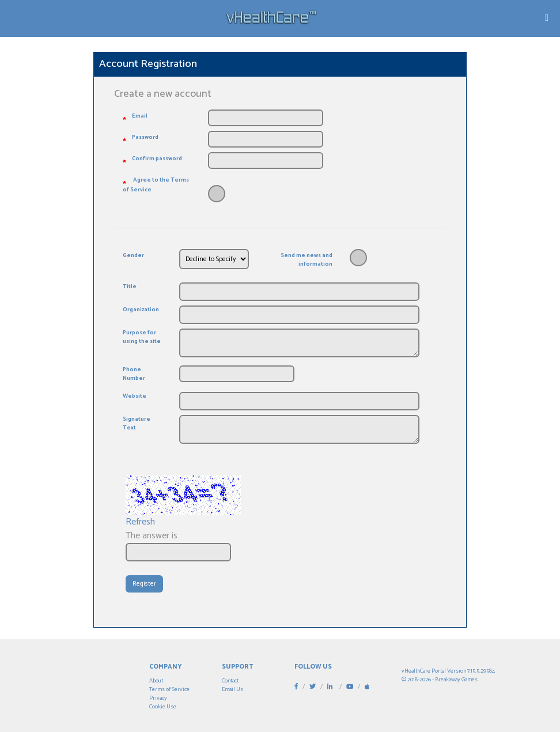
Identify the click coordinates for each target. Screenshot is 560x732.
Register (144, 584)
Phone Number (134, 374)
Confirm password (157, 159)
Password (145, 137)
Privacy (158, 698)
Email (140, 116)
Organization (141, 310)
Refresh (140, 522)
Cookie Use (163, 707)
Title (130, 287)
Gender (133, 256)
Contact (230, 681)
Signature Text (137, 424)
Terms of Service (169, 689)
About (156, 681)
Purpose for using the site (142, 337)
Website (135, 396)
